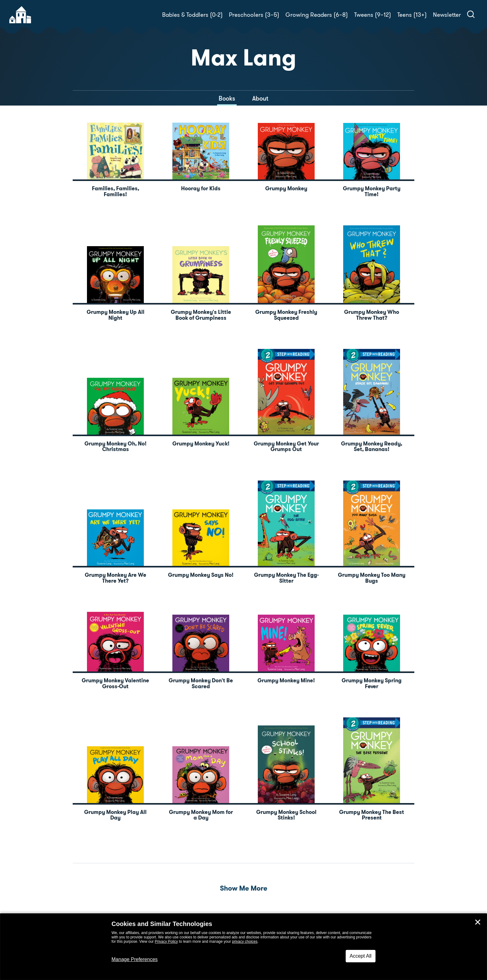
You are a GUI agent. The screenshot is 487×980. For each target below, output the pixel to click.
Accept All (361, 956)
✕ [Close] (478, 922)
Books (227, 98)
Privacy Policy (166, 942)
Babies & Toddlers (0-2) (192, 15)
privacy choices (245, 942)
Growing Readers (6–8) (317, 15)
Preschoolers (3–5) (254, 15)
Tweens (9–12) (373, 15)
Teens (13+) (412, 15)
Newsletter (447, 15)
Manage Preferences (135, 959)
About (260, 98)
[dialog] (243, 947)
